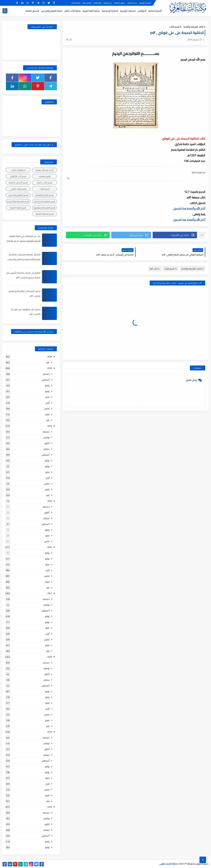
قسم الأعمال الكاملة (18, 183)
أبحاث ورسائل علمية (45, 170)
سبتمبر (46, 449)
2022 (50, 547)
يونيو (47, 391)
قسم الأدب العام (45, 183)
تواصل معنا (87, 3)
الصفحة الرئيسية (145, 3)
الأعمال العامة (32, 11)
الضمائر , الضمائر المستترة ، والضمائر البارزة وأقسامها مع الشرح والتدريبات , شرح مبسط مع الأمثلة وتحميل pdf (23, 259)
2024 (50, 426)
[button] (175, 235)
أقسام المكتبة (155, 11)
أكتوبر (47, 443)
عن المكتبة (108, 3)
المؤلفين (142, 11)
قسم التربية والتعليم (45, 195)
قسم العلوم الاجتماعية (45, 201)
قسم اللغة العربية (18, 208)
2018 (50, 807)
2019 (50, 732)
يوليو (47, 385)
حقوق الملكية (120, 3)
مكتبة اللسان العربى (168, 864)
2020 (50, 657)
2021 (50, 593)
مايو (47, 397)
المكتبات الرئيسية (128, 11)
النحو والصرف (45, 176)
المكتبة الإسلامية (110, 11)
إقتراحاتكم (98, 3)
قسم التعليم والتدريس (18, 195)
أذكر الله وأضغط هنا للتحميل (189, 209)
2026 (50, 357)
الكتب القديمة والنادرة (193, 27)
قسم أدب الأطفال (18, 176)
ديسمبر (46, 374)
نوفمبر (46, 437)
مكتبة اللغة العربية (91, 11)
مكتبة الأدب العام (73, 11)
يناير (48, 362)
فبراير (47, 414)
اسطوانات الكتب (18, 170)
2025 (50, 368)
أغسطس (45, 380)
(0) (69, 39)
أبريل (47, 403)
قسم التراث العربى (18, 189)
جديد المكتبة (132, 3)
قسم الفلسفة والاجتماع (18, 201)
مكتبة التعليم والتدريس (52, 11)
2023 (50, 501)
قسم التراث (174, 27)
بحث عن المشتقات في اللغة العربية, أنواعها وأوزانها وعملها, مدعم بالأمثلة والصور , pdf (23, 241)
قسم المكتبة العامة (45, 214)
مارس (47, 409)
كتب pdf (155, 269)
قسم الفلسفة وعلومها (45, 208)
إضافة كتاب (76, 3)
